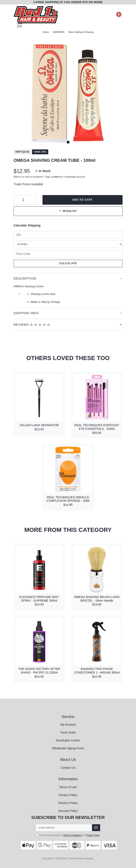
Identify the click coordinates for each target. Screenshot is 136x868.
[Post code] (68, 254)
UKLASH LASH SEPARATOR (39, 425)
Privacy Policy (68, 795)
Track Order (68, 732)
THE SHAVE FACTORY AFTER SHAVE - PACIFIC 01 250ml (39, 671)
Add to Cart (82, 200)
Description (25, 279)
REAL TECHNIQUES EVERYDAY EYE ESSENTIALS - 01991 (97, 427)
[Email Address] (64, 828)
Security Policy (68, 811)
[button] (68, 211)
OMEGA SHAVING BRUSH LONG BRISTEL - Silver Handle (97, 599)
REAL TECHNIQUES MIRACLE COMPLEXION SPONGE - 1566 (68, 499)
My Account (68, 725)
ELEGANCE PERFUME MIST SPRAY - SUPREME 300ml (39, 599)
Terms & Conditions (72, 835)
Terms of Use (68, 787)
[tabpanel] (68, 92)
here (57, 177)
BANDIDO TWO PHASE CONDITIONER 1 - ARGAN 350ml (97, 671)
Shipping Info (26, 313)
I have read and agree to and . (68, 835)
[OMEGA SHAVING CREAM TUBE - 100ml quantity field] (25, 200)
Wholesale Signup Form (68, 748)
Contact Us (68, 768)
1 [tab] (68, 142)
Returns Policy (68, 803)
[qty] (68, 235)
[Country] (68, 244)
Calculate (68, 263)
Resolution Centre (68, 740)
